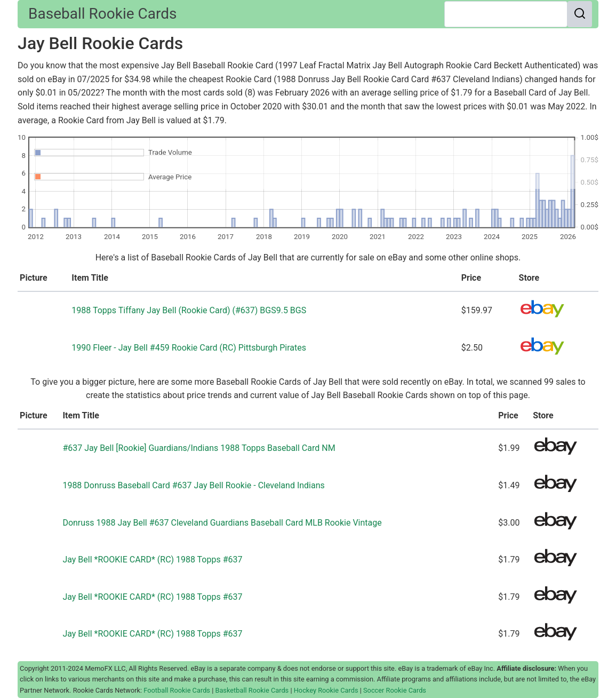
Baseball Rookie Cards (102, 14)
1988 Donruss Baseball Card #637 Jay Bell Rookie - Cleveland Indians (193, 485)
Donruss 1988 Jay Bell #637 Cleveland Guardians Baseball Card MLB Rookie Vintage (222, 523)
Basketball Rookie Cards (252, 690)
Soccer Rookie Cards (395, 690)
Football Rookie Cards (177, 690)
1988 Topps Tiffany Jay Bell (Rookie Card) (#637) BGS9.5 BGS (189, 310)
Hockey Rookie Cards (326, 690)
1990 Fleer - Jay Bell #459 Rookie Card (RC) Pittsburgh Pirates (189, 348)
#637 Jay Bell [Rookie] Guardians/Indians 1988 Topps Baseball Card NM (199, 448)
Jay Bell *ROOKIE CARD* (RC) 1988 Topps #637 (152, 560)
